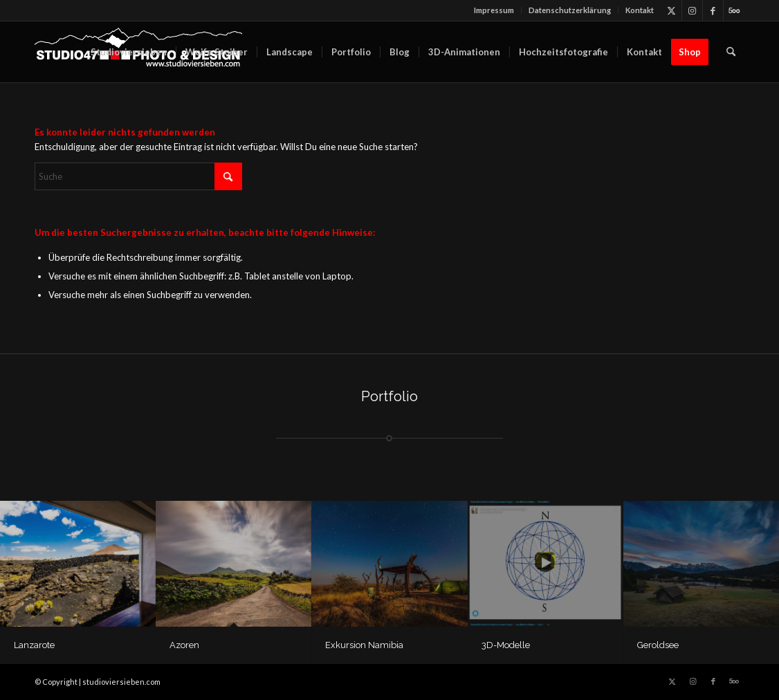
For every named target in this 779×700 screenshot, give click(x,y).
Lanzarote (34, 645)
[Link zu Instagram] (692, 10)
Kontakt (640, 10)
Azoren (184, 645)
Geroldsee (658, 645)
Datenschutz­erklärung (570, 10)
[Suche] (731, 52)
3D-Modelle (506, 645)
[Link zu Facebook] (713, 10)
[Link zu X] (671, 10)
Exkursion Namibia (364, 645)
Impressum (494, 10)
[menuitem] (494, 10)
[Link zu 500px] (734, 10)
